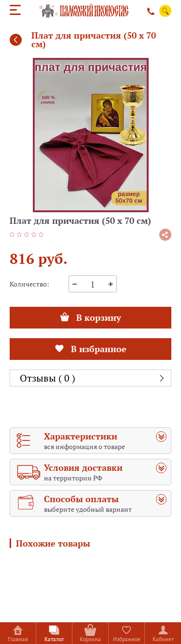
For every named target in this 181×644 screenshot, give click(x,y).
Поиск (166, 11)
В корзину (91, 315)
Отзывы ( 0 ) (48, 378)
